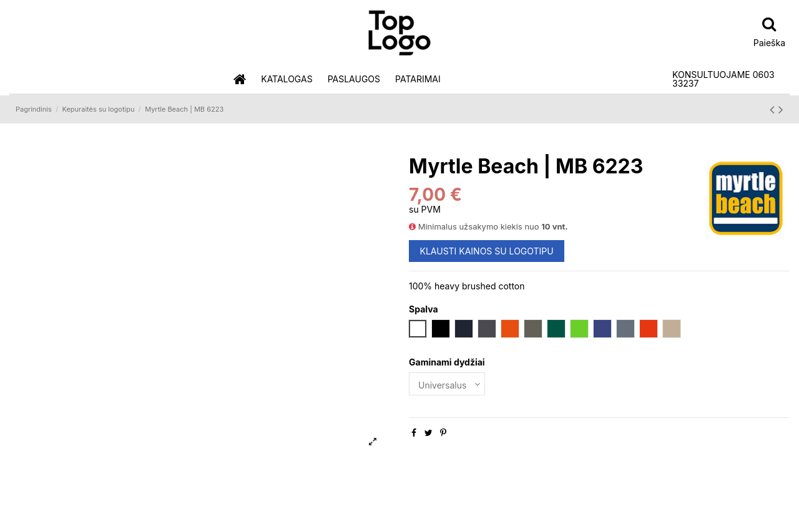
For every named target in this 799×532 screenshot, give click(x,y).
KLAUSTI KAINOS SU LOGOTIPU (487, 251)
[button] (287, 80)
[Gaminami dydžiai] (447, 384)
